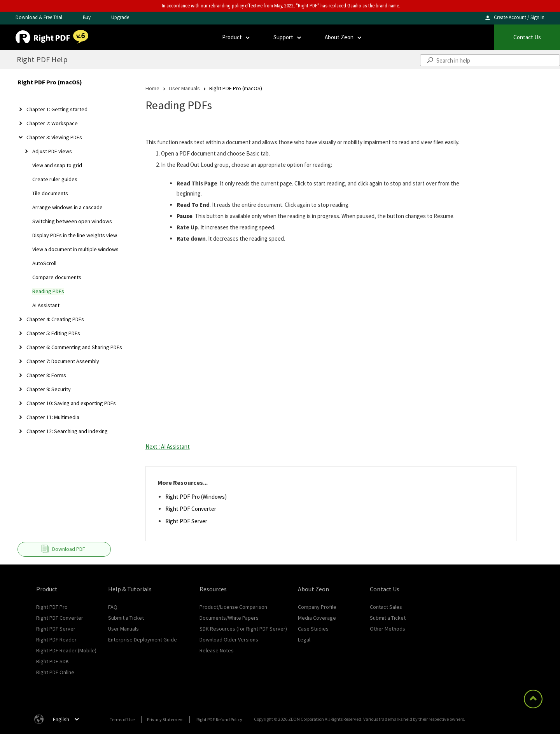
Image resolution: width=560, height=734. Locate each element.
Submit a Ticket (126, 618)
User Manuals (184, 88)
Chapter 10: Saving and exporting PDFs (71, 403)
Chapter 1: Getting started (57, 109)
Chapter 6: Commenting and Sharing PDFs (74, 347)
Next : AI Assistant (168, 447)
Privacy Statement (165, 719)
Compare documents (57, 277)
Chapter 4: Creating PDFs (55, 319)
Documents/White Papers (229, 618)
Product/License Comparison (233, 607)
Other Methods (388, 629)
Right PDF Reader (56, 640)
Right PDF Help (42, 59)
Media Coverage (317, 618)
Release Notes (217, 650)
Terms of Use (122, 719)
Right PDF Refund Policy (219, 719)
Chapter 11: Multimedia (53, 417)
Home (152, 88)
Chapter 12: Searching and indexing (67, 431)
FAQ (113, 607)
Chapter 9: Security (49, 389)
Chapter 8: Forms (46, 375)
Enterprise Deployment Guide (143, 640)
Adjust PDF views (52, 151)
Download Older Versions (229, 640)
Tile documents (50, 193)
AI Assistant (46, 305)
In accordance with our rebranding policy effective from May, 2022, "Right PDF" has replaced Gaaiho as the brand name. (281, 6)
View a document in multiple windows (75, 249)
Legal (304, 640)
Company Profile (317, 607)
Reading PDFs (48, 291)
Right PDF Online (55, 672)
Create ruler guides (55, 179)
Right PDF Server (186, 521)
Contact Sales (386, 607)
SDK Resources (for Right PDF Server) (243, 629)
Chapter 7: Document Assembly (63, 361)
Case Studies (313, 629)
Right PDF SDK (52, 661)
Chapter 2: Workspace (52, 123)
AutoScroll (44, 263)
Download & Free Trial (39, 17)
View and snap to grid (57, 165)
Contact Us (527, 37)
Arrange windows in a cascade (67, 207)
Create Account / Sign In (519, 17)
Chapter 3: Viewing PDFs (54, 137)
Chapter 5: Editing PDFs (53, 333)
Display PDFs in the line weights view (75, 235)
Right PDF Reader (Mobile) (66, 650)
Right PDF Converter (191, 509)
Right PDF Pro (52, 607)
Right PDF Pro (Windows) (196, 497)
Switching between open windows (72, 221)
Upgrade (120, 17)
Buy (87, 17)
